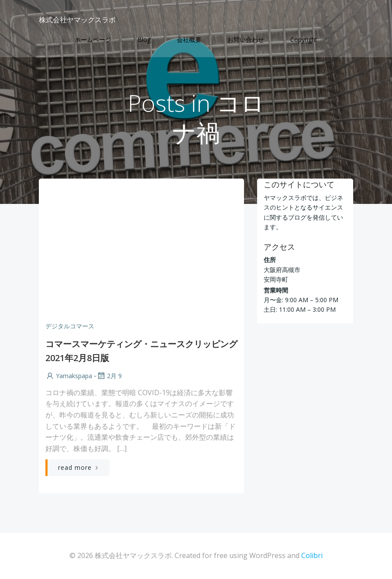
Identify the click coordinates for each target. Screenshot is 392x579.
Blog (144, 40)
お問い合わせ (246, 40)
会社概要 (189, 40)
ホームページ (93, 40)
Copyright (304, 40)
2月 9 (109, 376)
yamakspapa (69, 376)
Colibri (312, 555)
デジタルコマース (70, 326)
